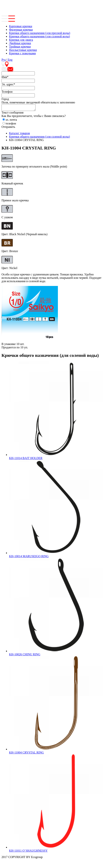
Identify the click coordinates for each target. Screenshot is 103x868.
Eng (10, 60)
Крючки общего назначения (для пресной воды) (40, 33)
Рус (4, 60)
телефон (11, 125)
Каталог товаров (19, 134)
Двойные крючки (20, 43)
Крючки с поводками (22, 53)
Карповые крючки (21, 26)
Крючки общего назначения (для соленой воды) (39, 36)
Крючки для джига (21, 40)
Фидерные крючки (21, 30)
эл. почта (11, 121)
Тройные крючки (20, 47)
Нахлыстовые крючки (23, 50)
